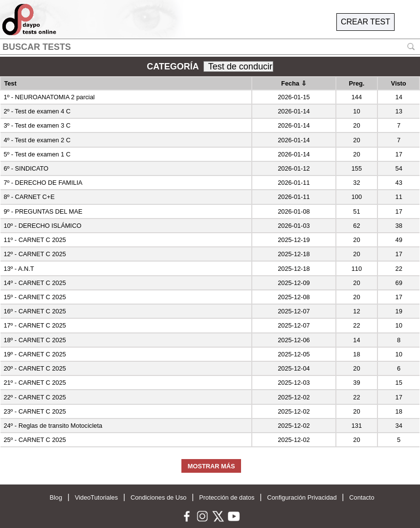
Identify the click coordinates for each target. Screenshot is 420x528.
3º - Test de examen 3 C (37, 125)
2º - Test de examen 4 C (37, 111)
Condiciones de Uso (159, 497)
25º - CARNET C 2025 (34, 440)
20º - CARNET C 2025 (34, 368)
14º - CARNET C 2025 (34, 283)
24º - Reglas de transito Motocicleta (53, 426)
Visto (399, 83)
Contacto (362, 497)
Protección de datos (227, 497)
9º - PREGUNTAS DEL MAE (43, 211)
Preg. (356, 83)
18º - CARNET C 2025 (34, 340)
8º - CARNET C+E (29, 197)
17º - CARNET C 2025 (34, 325)
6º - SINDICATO (26, 168)
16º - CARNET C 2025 (34, 311)
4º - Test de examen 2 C (37, 140)
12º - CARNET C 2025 (34, 254)
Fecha (294, 83)
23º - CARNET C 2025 (34, 411)
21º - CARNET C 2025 (34, 383)
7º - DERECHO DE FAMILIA (43, 183)
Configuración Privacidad (302, 497)
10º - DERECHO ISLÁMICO (42, 226)
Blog (56, 497)
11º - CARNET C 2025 (34, 240)
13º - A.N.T (19, 269)
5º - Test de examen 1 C (37, 154)
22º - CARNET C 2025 (34, 397)
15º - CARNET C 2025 (34, 297)
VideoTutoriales (96, 497)
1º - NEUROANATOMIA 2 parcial (49, 97)
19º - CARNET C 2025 (34, 354)
